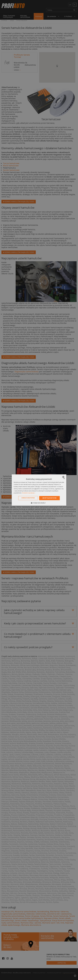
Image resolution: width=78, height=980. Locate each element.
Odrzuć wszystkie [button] (28, 498)
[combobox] (64, 477)
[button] (39, 503)
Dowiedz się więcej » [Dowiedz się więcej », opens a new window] (29, 493)
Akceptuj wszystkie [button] (50, 498)
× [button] (64, 479)
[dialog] (39, 490)
